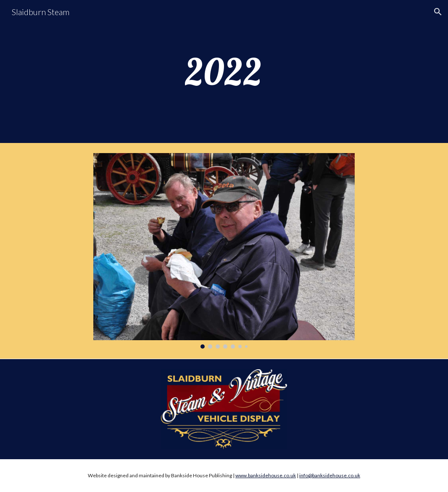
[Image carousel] (224, 251)
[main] (224, 71)
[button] (438, 12)
